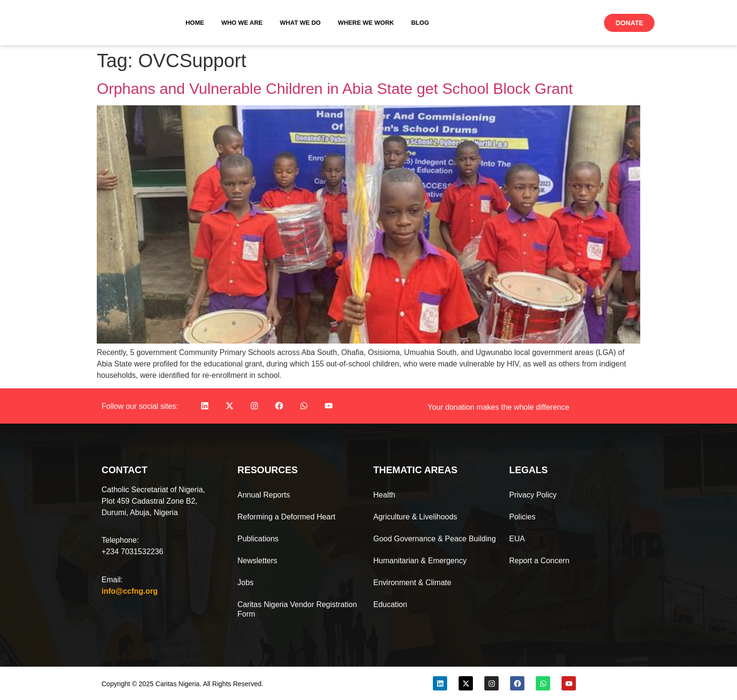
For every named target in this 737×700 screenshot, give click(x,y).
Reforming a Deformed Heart (286, 517)
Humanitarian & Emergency (420, 561)
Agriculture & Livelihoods (415, 517)
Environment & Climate (412, 583)
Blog (420, 23)
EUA (517, 539)
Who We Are (242, 23)
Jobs (246, 583)
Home (195, 23)
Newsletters (257, 561)
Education (390, 604)
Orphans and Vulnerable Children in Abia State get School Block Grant (335, 89)
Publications (258, 539)
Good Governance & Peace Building (435, 539)
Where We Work (366, 23)
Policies (522, 517)
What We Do (300, 23)
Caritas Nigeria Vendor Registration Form (297, 609)
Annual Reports (264, 495)
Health (384, 495)
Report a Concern (539, 561)
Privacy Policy (533, 495)
